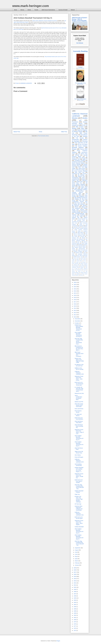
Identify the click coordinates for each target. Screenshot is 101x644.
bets (86, 234)
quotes (86, 257)
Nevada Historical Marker (80, 156)
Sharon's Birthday (76, 164)
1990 (75, 607)
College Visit (75, 211)
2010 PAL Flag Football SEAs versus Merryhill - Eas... (79, 487)
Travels (36, 10)
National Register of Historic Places (80, 131)
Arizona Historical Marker (80, 235)
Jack (85, 253)
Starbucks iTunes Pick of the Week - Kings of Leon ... (79, 432)
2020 (75, 295)
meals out (78, 262)
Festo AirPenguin (79, 457)
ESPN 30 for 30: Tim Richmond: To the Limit (79, 384)
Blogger (58, 641)
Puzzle (85, 270)
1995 (75, 598)
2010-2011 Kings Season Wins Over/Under (79, 405)
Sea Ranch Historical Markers (80, 162)
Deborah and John (79, 393)
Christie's (74, 215)
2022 (75, 291)
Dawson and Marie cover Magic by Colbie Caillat (79, 360)
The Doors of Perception (80, 99)
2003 (75, 581)
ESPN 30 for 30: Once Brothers (79, 419)
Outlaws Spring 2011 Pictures (80, 209)
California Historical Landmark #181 (79, 514)
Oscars (74, 242)
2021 (75, 293)
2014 (75, 308)
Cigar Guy (77, 494)
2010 (75, 317)
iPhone (76, 207)
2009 (75, 568)
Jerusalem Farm (76, 222)
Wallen (79, 231)
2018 (75, 300)
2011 (75, 315)
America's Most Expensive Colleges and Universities (79, 508)
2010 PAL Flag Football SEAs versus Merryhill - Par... (79, 543)
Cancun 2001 (76, 258)
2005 (75, 576)
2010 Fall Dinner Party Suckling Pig (79, 426)
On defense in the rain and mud (79, 365)
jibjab (86, 226)
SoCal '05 (80, 271)
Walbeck (78, 274)
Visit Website (80, 43)
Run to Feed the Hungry (78, 170)
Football (80, 67)
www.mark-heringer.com (31, 6)
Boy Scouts (75, 237)
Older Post (64, 132)
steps (76, 188)
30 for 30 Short (83, 144)
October (77, 323)
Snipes (73, 261)
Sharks (74, 249)
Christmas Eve (76, 174)
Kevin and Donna (79, 409)
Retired (73, 10)
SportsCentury (82, 249)
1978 (75, 624)
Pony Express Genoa (78, 411)
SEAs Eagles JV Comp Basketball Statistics (80, 189)
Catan (83, 178)
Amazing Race (81, 220)
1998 (75, 592)
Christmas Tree (76, 159)
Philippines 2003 (83, 196)
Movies (22, 10)
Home (16, 10)
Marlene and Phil (79, 402)
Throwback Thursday (80, 160)
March (77, 561)
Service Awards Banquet (82, 228)
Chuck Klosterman (81, 68)
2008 (75, 570)
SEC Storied (83, 260)
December (78, 319)
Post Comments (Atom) (43, 136)
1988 (75, 611)
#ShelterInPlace (80, 191)
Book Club (75, 187)
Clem (73, 176)
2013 (75, 310)
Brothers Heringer (78, 251)
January (77, 565)
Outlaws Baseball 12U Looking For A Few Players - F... (79, 470)
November (78, 321)
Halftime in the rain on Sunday (79, 369)
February (77, 563)
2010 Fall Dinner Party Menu (79, 422)
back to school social (79, 234)
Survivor (85, 212)
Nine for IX (84, 222)
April (76, 559)
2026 (75, 282)
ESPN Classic (83, 258)
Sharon (73, 271)
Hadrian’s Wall (79, 253)
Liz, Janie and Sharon (78, 415)
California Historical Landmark (80, 115)
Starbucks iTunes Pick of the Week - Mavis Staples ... (79, 523)
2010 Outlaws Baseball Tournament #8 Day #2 (79, 531)
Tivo (85, 261)
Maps (78, 260)
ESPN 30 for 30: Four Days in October (79, 481)
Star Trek (79, 242)
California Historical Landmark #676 (79, 461)
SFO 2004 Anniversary (82, 255)
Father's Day (75, 180)
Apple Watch (80, 232)
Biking (83, 207)
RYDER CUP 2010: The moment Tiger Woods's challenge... (79, 499)
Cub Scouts (80, 138)
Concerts (82, 237)
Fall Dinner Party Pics (80, 182)
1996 (75, 596)
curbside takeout (77, 192)
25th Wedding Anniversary (81, 198)
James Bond (82, 168)
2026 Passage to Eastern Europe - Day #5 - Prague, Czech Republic (80, 19)
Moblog (74, 128)
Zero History (78, 455)
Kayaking (82, 215)
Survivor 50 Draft (63, 10)
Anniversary (75, 140)
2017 (75, 302)
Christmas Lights (77, 194)
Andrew (85, 136)
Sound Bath (79, 261)
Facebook (75, 122)
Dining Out (75, 125)
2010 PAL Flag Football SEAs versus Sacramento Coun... (79, 341)
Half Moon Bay (77, 227)
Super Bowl (84, 187)
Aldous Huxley (81, 100)
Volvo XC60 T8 (82, 186)
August (77, 550)
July (76, 552)
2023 (75, 289)
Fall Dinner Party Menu (80, 194)
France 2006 (84, 149)
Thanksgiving (75, 178)
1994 (75, 600)
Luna (86, 232)
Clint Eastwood (76, 208)
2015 (75, 306)
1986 (75, 613)
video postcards (75, 263)
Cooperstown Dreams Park (80, 202)
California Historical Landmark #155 (79, 373)
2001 (75, 585)
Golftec (73, 260)
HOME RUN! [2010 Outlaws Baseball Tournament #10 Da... (79, 328)
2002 (75, 583)
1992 (75, 602)
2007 (75, 572)
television (84, 262)
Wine (73, 262)
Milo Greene (80, 127)
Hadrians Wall (76, 265)
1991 (75, 605)
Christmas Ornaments (77, 162)
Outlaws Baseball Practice (79, 492)
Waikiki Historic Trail (78, 257)
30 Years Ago (78, 504)
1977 (75, 626)
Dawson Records (84, 263)
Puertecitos (79, 270)
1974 (75, 630)
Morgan (74, 149)
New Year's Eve (80, 172)
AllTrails (77, 155)
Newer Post (17, 132)
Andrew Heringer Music (80, 123)
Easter (83, 179)
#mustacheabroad (80, 214)
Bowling (80, 245)
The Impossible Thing (80, 83)
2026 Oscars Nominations (48, 10)
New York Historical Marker (80, 246)
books (85, 118)
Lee (73, 130)
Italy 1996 (82, 266)
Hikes (83, 128)
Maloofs (84, 238)
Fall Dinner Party (83, 154)
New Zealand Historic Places (79, 247)
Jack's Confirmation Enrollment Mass (78, 398)
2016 (75, 304)
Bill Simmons (75, 206)
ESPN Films (80, 182)
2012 (75, 313)
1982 (75, 615)
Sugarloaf (81, 226)
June (76, 554)
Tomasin (74, 250)
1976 (75, 628)
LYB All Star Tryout (77, 216)
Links (73, 254)
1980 (75, 620)
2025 (75, 285)
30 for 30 (85, 125)
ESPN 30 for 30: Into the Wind (79, 518)
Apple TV (85, 159)
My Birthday (81, 175)
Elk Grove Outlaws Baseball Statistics (80, 147)
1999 (75, 589)
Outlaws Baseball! (79, 527)
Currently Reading (80, 51)
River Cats (74, 223)
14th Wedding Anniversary (78, 465)
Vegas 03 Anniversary (83, 250)
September (78, 548)
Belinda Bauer (81, 84)
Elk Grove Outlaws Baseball (80, 184)
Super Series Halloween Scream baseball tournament (45, 21)
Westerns (85, 206)
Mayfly (74, 186)
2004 (75, 579)
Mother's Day (81, 176)
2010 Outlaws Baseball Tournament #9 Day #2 (79, 438)
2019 (75, 297)
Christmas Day (76, 179)
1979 (75, 622)
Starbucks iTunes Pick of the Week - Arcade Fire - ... (79, 476)
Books (29, 10)
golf (80, 120)
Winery (82, 275)
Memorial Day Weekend (78, 239)
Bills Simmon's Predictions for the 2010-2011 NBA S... (79, 348)
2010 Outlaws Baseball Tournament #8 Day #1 (79, 537)
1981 (75, 618)
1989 (75, 609)
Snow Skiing (82, 158)
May (76, 556)
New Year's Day (78, 203)
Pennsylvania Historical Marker (80, 212)
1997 (75, 594)
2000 (75, 587)
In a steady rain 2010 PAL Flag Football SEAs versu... (79, 389)
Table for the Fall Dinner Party (79, 452)
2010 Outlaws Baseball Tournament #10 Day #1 (78, 334)
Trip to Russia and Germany (80, 204)
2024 (75, 287)
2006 (75, 574)
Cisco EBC (82, 200)
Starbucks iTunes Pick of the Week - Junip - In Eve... (79, 378)
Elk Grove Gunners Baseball (80, 171)
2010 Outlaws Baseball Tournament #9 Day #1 (79, 444)
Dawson (86, 245)
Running (85, 141)
